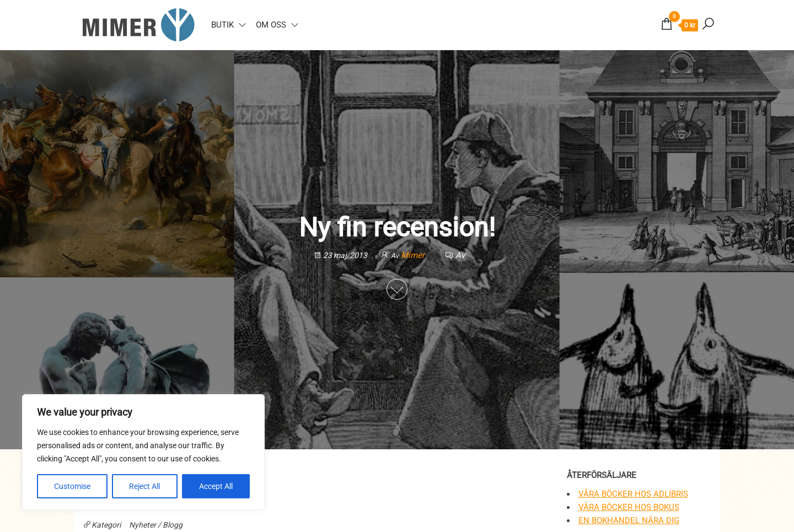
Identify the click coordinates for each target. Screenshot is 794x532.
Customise (72, 486)
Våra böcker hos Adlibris (633, 494)
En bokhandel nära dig (629, 520)
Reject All (144, 486)
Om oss (271, 25)
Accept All (216, 486)
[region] (143, 452)
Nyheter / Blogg (156, 525)
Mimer (414, 255)
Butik (222, 25)
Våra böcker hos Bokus (629, 507)
